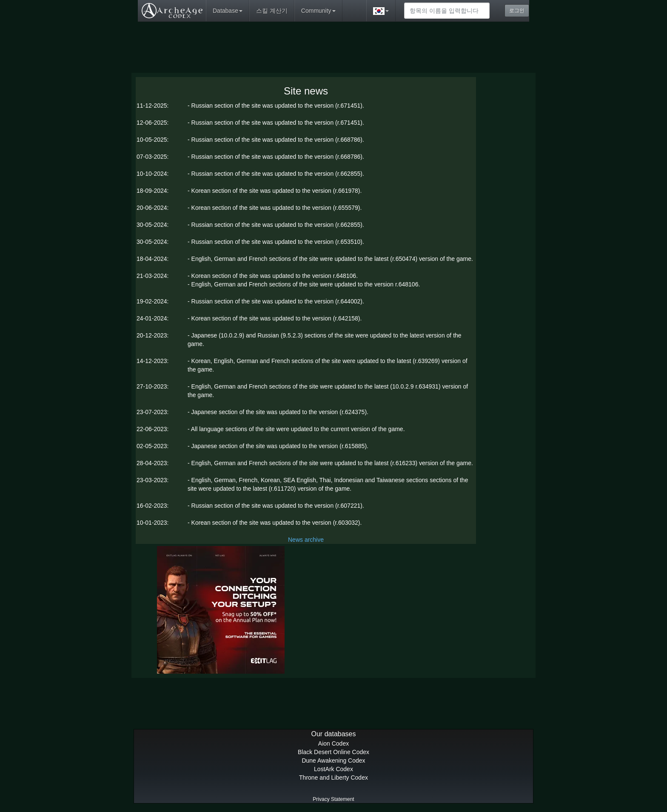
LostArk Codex (333, 769)
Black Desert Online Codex (333, 752)
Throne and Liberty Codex (333, 778)
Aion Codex (333, 743)
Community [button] (318, 11)
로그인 (517, 11)
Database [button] (228, 11)
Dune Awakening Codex (333, 761)
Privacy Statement (333, 799)
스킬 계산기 (272, 11)
